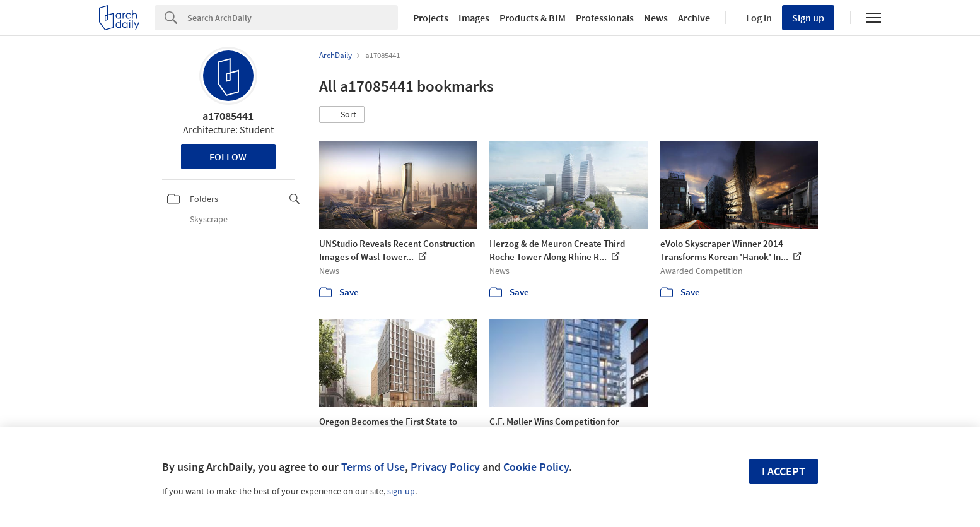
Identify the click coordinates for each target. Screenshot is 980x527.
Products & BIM (533, 18)
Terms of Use (373, 467)
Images (474, 18)
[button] (342, 115)
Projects (431, 18)
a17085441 (228, 116)
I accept (784, 471)
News (656, 18)
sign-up (401, 491)
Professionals (605, 18)
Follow (228, 157)
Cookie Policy (536, 467)
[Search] (293, 18)
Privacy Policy (445, 467)
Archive (694, 18)
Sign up (808, 18)
